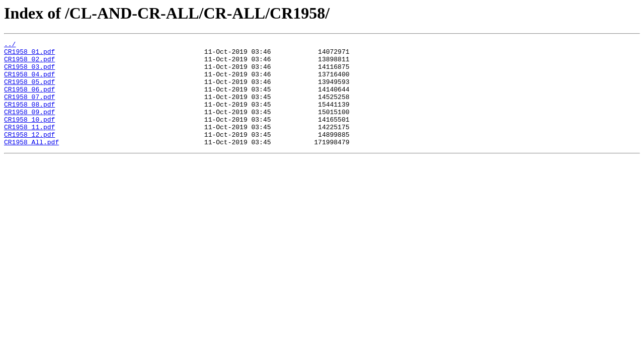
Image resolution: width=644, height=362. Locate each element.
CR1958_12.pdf (29, 154)
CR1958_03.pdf (29, 72)
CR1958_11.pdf (29, 145)
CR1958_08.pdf (29, 118)
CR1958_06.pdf (29, 100)
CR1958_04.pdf (29, 81)
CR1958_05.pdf (29, 90)
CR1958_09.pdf (29, 127)
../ (10, 45)
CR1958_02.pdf (29, 63)
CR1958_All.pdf (31, 163)
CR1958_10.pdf (29, 136)
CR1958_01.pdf (29, 54)
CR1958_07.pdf (29, 109)
